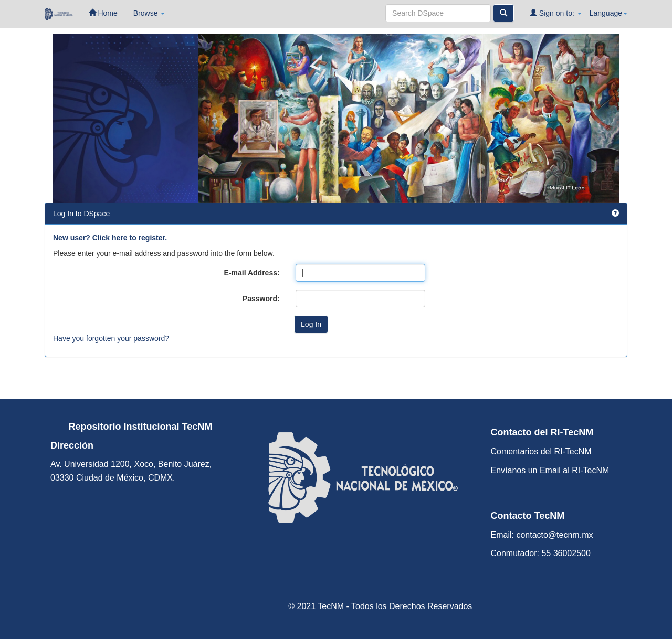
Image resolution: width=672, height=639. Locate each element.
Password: (261, 299)
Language (608, 13)
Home (103, 13)
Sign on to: (556, 13)
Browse (149, 13)
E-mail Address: (252, 273)
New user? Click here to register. (110, 238)
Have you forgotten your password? (111, 338)
